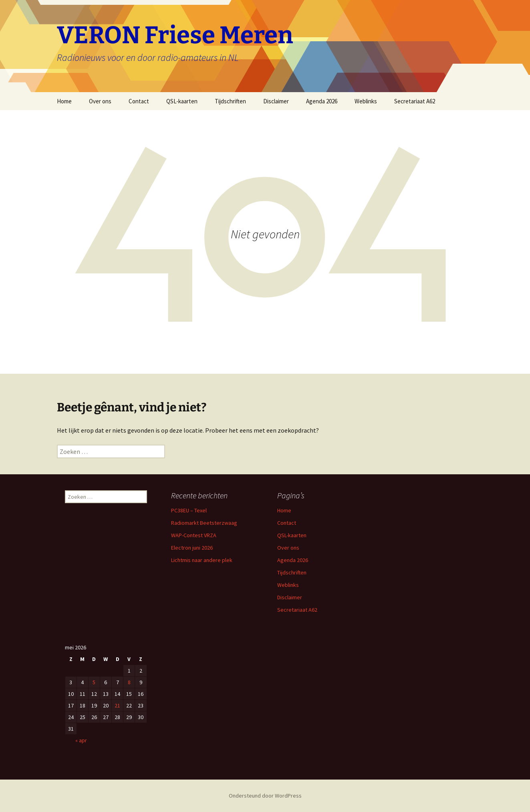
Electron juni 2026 (192, 548)
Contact (139, 101)
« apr (81, 740)
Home (64, 101)
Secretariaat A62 (415, 101)
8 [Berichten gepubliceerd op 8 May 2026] (129, 682)
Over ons (100, 101)
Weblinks (366, 101)
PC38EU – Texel (189, 510)
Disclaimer (276, 101)
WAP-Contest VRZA (194, 535)
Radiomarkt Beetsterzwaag (204, 523)
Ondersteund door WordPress (265, 796)
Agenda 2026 (322, 101)
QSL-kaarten (182, 101)
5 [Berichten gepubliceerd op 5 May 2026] (94, 682)
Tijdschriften (230, 101)
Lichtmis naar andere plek (202, 560)
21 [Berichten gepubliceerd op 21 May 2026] (117, 705)
